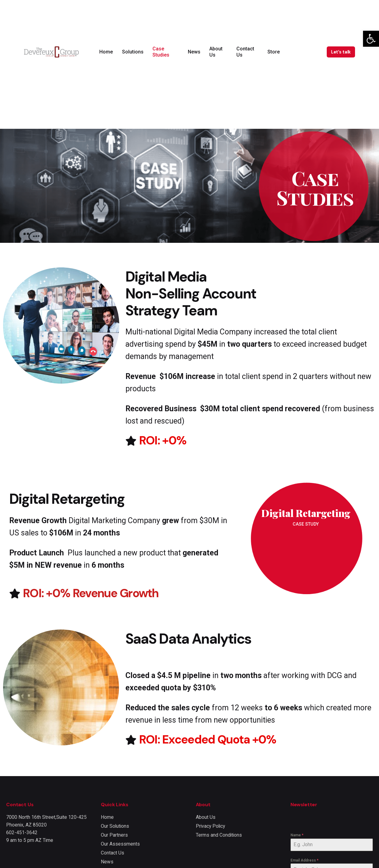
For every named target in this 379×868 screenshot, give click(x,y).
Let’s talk (341, 52)
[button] (371, 39)
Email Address (304, 860)
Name (297, 835)
